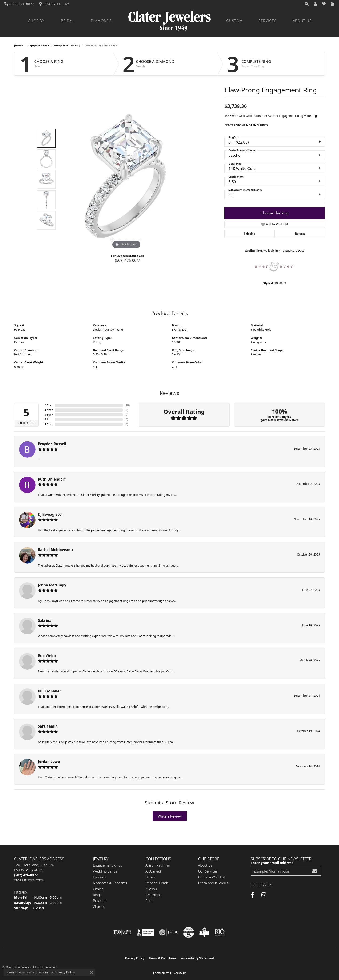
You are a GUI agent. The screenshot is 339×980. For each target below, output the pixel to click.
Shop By (36, 21)
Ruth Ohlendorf (52, 479)
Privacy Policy (135, 958)
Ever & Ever (180, 330)
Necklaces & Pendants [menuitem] (110, 883)
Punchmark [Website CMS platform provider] (178, 973)
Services (268, 21)
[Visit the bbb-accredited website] (145, 932)
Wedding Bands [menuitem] (105, 871)
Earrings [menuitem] (99, 877)
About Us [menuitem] (205, 865)
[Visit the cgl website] (189, 932)
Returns (300, 233)
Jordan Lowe (49, 762)
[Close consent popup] (92, 972)
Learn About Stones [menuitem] (213, 883)
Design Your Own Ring (67, 45)
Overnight (153, 895)
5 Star (49, 405)
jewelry (18, 45)
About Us (302, 21)
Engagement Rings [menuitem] (107, 865)
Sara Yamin (48, 726)
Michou (151, 889)
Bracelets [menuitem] (100, 901)
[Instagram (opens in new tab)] (264, 895)
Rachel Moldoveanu (55, 550)
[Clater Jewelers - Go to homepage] (169, 21)
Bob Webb (47, 656)
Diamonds (101, 21)
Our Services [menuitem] (208, 871)
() (127, 405)
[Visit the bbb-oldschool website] (204, 932)
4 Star (49, 410)
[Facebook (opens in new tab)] (252, 895)
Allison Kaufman (158, 865)
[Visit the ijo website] (122, 932)
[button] (307, 4)
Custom (234, 21)
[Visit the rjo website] (220, 932)
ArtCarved (153, 871)
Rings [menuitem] (97, 895)
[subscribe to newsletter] (315, 871)
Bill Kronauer (49, 691)
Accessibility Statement (198, 958)
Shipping (250, 233)
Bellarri (151, 877)
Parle (149, 901)
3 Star (49, 415)
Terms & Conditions (163, 958)
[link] (19, 4)
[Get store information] (29, 880)
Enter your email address (272, 863)
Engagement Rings (38, 45)
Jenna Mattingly (52, 585)
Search (39, 66)
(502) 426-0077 (127, 260)
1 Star (49, 424)
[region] (126, 179)
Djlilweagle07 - (51, 514)
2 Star (49, 419)
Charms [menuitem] (99, 907)
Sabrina (45, 620)
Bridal (68, 21)
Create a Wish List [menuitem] (212, 877)
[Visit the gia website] (169, 932)
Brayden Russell (52, 444)
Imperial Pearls (157, 883)
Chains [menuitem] (98, 889)
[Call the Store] (26, 875)
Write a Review (170, 816)
